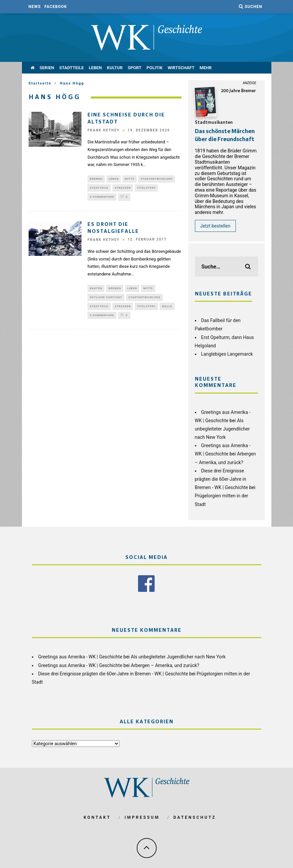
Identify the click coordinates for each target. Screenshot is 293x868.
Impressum (142, 817)
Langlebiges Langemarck (227, 354)
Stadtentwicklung (157, 179)
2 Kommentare (102, 320)
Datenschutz (195, 817)
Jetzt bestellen (215, 226)
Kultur (115, 68)
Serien (47, 68)
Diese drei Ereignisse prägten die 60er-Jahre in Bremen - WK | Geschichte (221, 479)
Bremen (96, 179)
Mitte (130, 179)
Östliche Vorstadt (106, 300)
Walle (167, 310)
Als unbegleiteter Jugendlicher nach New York (222, 429)
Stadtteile (72, 68)
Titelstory (146, 189)
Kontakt (97, 817)
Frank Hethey (103, 130)
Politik (155, 68)
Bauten (96, 291)
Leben (95, 68)
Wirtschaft (181, 68)
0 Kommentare (102, 199)
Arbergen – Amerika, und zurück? (165, 665)
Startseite (40, 83)
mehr (206, 68)
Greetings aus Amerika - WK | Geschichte (80, 657)
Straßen (123, 189)
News (35, 7)
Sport (135, 68)
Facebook (56, 7)
